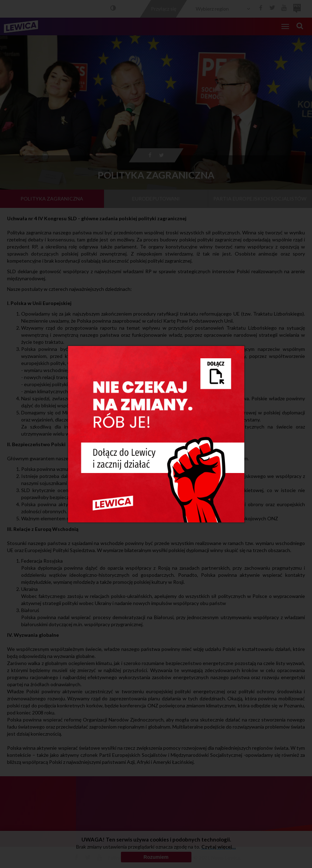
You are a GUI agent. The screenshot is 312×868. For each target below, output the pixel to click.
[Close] (238, 351)
